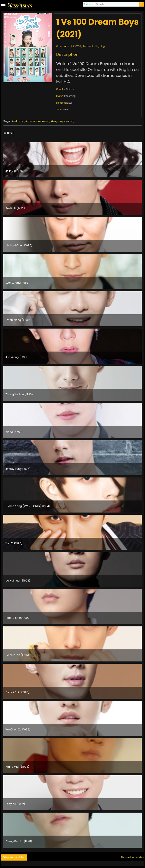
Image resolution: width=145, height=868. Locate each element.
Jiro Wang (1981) (16, 357)
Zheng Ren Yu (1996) (19, 841)
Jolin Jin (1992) (15, 171)
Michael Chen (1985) (19, 245)
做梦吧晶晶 (76, 46)
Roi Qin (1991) (14, 432)
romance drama (39, 121)
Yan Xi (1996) (14, 543)
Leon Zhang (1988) (17, 283)
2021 (70, 103)
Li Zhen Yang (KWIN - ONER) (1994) (28, 506)
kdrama (19, 121)
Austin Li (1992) (15, 208)
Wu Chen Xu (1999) (18, 729)
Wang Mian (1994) (17, 767)
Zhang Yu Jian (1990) (19, 394)
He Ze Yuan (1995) (17, 655)
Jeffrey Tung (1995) (18, 469)
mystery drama (63, 121)
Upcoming (70, 96)
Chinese (71, 89)
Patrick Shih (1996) (17, 692)
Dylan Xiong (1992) (18, 320)
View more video (14, 857)
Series (66, 110)
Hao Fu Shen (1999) (18, 618)
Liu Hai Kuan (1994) (18, 581)
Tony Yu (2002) (15, 804)
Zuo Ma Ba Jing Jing (94, 46)
